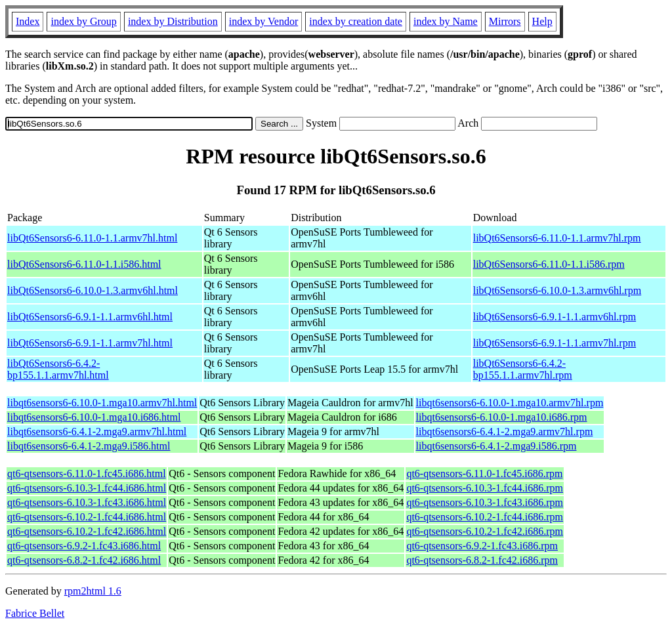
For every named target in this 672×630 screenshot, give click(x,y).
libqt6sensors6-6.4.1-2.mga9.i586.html (89, 446)
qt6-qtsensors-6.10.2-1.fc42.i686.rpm (485, 531)
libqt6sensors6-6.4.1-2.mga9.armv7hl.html (97, 431)
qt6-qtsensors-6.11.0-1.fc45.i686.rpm (484, 473)
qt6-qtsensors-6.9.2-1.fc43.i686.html (84, 546)
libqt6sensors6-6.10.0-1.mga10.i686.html (94, 417)
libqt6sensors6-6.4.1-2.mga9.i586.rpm (496, 446)
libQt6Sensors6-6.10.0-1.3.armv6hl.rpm (557, 290)
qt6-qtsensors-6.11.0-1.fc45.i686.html (87, 473)
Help (542, 21)
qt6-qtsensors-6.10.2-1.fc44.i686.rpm (485, 517)
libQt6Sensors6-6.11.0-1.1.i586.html (84, 264)
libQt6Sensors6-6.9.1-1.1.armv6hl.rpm (555, 317)
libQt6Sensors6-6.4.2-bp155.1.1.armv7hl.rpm (523, 369)
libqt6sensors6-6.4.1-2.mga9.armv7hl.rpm (505, 431)
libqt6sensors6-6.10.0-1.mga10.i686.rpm (502, 417)
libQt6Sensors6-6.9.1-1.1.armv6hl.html (90, 317)
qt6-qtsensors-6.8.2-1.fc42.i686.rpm (482, 560)
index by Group (83, 21)
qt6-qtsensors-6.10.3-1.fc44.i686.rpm (485, 488)
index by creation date (356, 21)
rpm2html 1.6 (93, 591)
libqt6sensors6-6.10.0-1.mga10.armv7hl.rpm (510, 403)
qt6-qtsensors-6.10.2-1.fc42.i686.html (87, 531)
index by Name (446, 21)
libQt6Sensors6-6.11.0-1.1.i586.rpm (549, 264)
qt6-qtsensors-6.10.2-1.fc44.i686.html (87, 517)
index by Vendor (263, 21)
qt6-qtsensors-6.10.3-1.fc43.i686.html (87, 502)
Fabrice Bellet (35, 613)
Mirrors (505, 21)
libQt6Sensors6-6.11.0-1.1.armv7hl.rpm (557, 238)
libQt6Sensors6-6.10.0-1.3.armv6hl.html (93, 290)
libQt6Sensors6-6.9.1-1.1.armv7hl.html (90, 343)
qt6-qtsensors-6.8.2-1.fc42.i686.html (84, 560)
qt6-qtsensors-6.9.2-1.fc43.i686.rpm (482, 546)
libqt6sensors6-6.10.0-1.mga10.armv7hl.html (102, 403)
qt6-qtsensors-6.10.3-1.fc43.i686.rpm (485, 502)
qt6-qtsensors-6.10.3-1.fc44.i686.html (87, 488)
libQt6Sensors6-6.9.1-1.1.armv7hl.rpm (555, 343)
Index (28, 21)
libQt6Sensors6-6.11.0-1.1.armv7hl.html (92, 238)
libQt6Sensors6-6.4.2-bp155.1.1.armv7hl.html (58, 369)
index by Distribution (173, 21)
